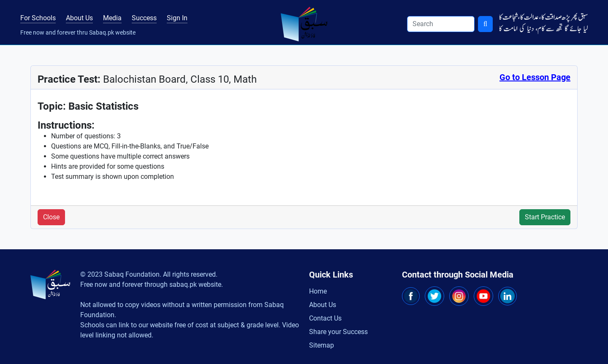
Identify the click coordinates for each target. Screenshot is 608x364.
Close (51, 217)
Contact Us (325, 318)
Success (144, 18)
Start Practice (545, 217)
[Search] (441, 24)
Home (318, 291)
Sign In (177, 18)
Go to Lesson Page (535, 77)
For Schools (38, 18)
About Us (79, 18)
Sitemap (322, 345)
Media (112, 18)
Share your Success (338, 332)
